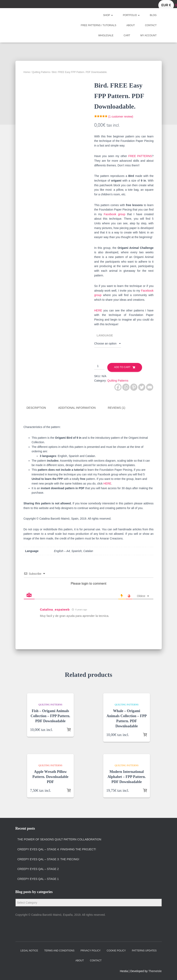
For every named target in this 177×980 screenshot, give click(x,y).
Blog (153, 15)
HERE (98, 310)
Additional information (77, 408)
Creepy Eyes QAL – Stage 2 (38, 869)
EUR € (166, 5)
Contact (151, 25)
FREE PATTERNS (140, 156)
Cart (127, 35)
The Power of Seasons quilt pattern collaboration (59, 839)
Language (105, 335)
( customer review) (121, 117)
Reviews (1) (117, 408)
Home (27, 72)
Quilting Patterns (41, 72)
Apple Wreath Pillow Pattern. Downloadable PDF (50, 777)
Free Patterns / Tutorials (99, 25)
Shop (108, 15)
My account (149, 35)
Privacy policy (91, 951)
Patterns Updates (144, 951)
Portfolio (131, 15)
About (131, 25)
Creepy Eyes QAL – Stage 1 (38, 879)
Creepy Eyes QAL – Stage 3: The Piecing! (48, 859)
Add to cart (122, 367)
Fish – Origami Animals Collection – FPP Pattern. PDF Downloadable (50, 716)
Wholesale (106, 35)
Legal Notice (29, 951)
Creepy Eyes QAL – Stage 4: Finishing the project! (57, 849)
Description (36, 408)
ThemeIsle (155, 971)
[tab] (39, 408)
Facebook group (114, 214)
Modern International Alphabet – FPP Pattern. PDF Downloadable (127, 777)
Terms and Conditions (59, 951)
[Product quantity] (99, 366)
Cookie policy (116, 951)
